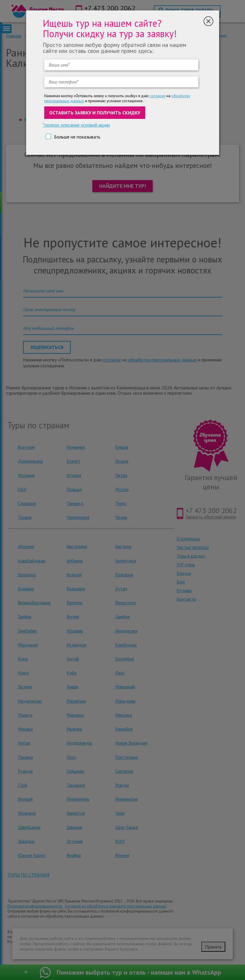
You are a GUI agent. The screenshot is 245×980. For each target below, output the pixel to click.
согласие (158, 96)
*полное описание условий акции (76, 125)
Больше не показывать (77, 137)
